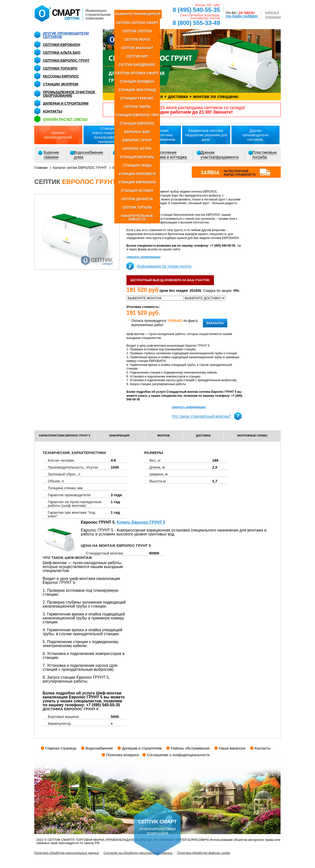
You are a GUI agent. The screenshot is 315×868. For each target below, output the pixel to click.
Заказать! (215, 323)
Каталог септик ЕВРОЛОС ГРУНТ (80, 168)
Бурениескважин (51, 155)
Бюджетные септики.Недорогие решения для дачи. (206, 135)
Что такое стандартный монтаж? (201, 416)
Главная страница (61, 748)
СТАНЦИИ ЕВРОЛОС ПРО (137, 115)
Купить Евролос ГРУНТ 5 (141, 522)
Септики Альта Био (62, 53)
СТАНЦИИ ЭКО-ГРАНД (137, 90)
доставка (203, 435)
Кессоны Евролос (61, 76)
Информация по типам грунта (164, 266)
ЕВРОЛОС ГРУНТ (137, 140)
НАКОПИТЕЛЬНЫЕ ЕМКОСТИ (137, 217)
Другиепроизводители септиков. (255, 135)
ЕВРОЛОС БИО (137, 132)
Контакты (52, 111)
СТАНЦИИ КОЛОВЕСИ (137, 174)
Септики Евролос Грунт (66, 60)
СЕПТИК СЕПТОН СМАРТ (137, 23)
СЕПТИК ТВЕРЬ (137, 107)
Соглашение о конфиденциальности (178, 755)
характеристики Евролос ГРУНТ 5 (65, 435)
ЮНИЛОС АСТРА (137, 149)
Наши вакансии (232, 748)
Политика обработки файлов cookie (203, 853)
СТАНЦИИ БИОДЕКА (137, 81)
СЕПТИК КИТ (137, 56)
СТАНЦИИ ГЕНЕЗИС (137, 98)
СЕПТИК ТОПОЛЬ (137, 207)
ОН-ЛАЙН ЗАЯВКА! (242, 16)
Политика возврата (123, 755)
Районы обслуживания (190, 748)
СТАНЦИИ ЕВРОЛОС (137, 123)
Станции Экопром (61, 84)
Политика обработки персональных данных (67, 853)
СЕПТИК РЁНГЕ (137, 39)
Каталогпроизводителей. (58, 135)
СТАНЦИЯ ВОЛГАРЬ (137, 157)
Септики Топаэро (60, 68)
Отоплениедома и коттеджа (172, 155)
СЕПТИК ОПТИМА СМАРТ (137, 73)
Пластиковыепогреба (265, 155)
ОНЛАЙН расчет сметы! (65, 119)
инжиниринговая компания (157, 819)
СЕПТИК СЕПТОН (137, 31)
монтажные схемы (252, 435)
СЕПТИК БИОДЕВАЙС (137, 65)
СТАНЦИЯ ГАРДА (137, 165)
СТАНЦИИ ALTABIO (137, 191)
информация (120, 435)
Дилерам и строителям (66, 103)
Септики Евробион (61, 45)
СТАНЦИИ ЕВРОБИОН (137, 182)
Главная (41, 168)
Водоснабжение (99, 748)
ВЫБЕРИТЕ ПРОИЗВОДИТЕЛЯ (138, 14)
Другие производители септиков (66, 35)
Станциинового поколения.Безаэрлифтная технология (108, 135)
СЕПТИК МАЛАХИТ (137, 48)
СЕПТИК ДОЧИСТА (137, 199)
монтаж (164, 435)
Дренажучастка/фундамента (220, 155)
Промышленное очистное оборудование (69, 94)
